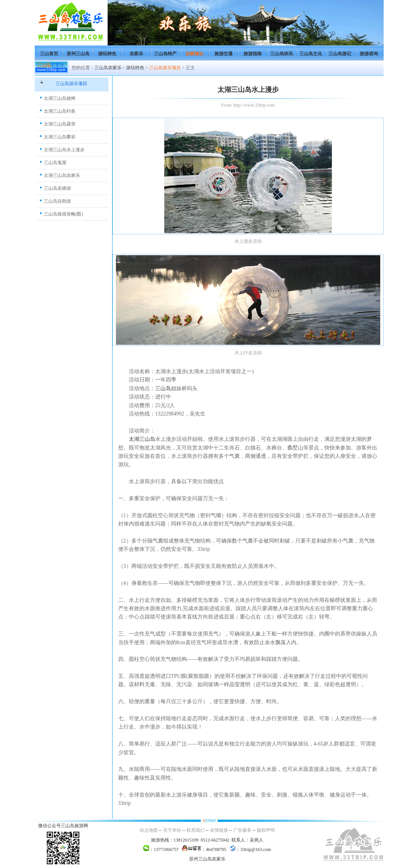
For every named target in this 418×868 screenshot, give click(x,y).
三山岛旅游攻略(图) (63, 214)
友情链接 (219, 830)
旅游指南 (253, 54)
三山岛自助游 (57, 201)
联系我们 (196, 830)
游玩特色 (107, 54)
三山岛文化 (311, 54)
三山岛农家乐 (108, 68)
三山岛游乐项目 (165, 68)
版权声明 (266, 830)
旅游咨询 (369, 54)
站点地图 (149, 830)
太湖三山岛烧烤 (60, 98)
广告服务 (242, 830)
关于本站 (172, 830)
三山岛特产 (165, 54)
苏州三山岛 (78, 54)
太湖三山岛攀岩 (60, 137)
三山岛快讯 (282, 54)
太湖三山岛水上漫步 (64, 150)
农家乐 (136, 54)
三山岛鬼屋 (55, 163)
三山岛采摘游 (57, 188)
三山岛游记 (340, 54)
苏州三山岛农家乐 (207, 859)
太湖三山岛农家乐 (62, 175)
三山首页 (49, 54)
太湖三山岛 (142, 439)
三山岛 (163, 388)
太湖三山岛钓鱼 (60, 111)
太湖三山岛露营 (60, 124)
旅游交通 (224, 54)
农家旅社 (194, 54)
